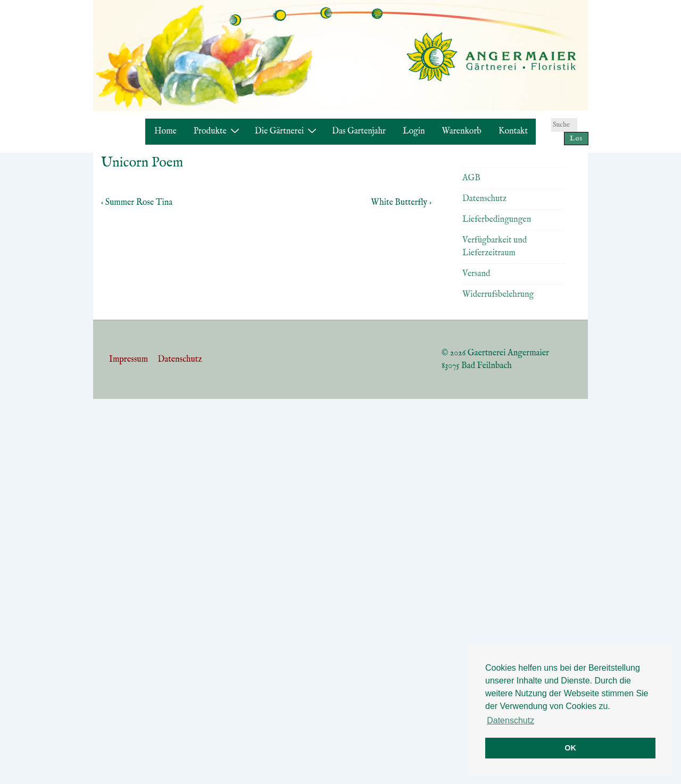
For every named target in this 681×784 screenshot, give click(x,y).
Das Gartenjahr (359, 131)
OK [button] (570, 748)
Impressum (128, 360)
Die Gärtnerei (287, 131)
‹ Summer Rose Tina (137, 203)
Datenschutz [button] (510, 720)
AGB (471, 178)
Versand (476, 274)
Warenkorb (462, 131)
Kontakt (513, 131)
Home (165, 131)
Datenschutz (484, 199)
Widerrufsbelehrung (498, 295)
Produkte (218, 131)
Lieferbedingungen (497, 220)
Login (414, 131)
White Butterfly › (401, 203)
